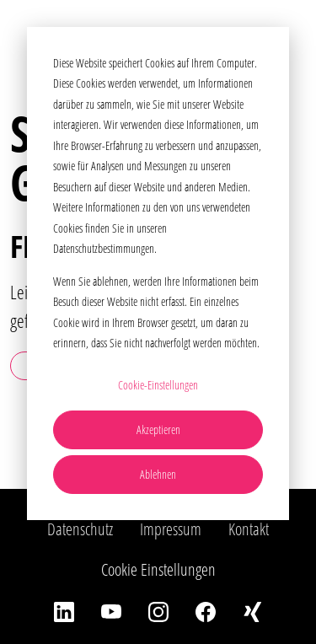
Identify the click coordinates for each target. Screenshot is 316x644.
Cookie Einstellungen (158, 569)
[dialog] (158, 274)
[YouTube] (111, 610)
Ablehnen (158, 474)
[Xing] (253, 610)
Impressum (171, 529)
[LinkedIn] (64, 610)
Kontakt (249, 529)
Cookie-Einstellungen (158, 385)
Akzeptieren (158, 429)
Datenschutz (80, 529)
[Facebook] (206, 610)
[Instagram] (158, 610)
